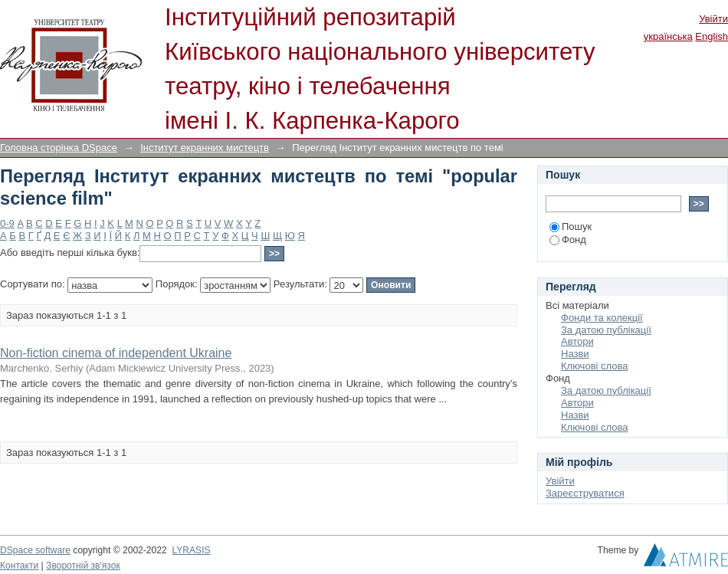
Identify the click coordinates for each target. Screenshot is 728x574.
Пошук (571, 226)
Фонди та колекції (602, 318)
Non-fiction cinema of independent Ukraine (116, 353)
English (712, 36)
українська (668, 36)
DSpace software (35, 550)
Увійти (713, 19)
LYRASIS (191, 550)
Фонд (568, 239)
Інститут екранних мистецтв (205, 148)
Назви (575, 354)
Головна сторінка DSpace (59, 148)
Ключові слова (594, 366)
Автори (577, 341)
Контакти (19, 566)
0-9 (7, 223)
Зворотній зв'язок (83, 566)
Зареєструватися (585, 493)
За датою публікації (606, 330)
